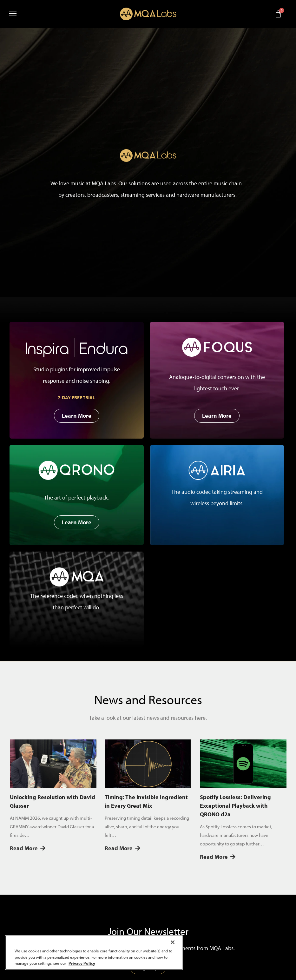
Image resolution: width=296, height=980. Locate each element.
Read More (28, 848)
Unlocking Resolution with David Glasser (53, 801)
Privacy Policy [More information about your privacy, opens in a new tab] (82, 963)
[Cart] (278, 14)
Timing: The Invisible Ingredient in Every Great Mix (146, 801)
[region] (94, 953)
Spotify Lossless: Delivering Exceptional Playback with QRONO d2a (235, 806)
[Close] (173, 942)
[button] (39, 14)
